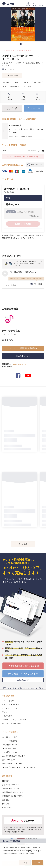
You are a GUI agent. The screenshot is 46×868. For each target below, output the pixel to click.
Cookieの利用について (11, 788)
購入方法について (37, 164)
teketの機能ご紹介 (9, 748)
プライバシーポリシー (11, 785)
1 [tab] (21, 44)
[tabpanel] (23, 24)
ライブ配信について (10, 752)
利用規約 (5, 781)
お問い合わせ (7, 807)
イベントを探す (8, 701)
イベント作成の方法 (10, 741)
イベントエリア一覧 (10, 708)
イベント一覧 (36, 688)
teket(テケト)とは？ (10, 737)
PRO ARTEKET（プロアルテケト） (16, 720)
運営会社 (5, 800)
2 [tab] (25, 44)
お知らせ (5, 804)
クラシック (6, 50)
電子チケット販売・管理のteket (15, 688)
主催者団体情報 (12, 76)
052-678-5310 (20, 364)
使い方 (5, 712)
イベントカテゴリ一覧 (11, 704)
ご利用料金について (10, 745)
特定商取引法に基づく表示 (12, 796)
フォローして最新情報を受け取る (23, 348)
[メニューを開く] (41, 4)
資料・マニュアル (9, 760)
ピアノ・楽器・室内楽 (22, 50)
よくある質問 (7, 716)
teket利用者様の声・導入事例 (14, 756)
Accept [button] (37, 862)
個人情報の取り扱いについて (13, 792)
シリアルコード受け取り (11, 723)
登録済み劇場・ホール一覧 (12, 763)
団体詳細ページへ (23, 356)
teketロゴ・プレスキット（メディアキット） (20, 767)
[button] (3, 857)
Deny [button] (25, 863)
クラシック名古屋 (11, 331)
